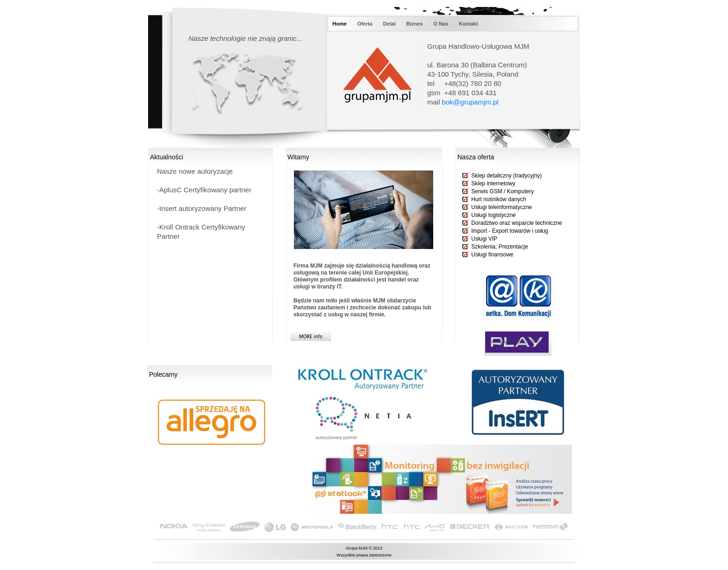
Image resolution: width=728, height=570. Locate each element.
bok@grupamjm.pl (470, 102)
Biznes (415, 24)
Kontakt (468, 24)
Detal (390, 24)
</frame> (227, 489)
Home (340, 24)
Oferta (366, 24)
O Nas (442, 24)
